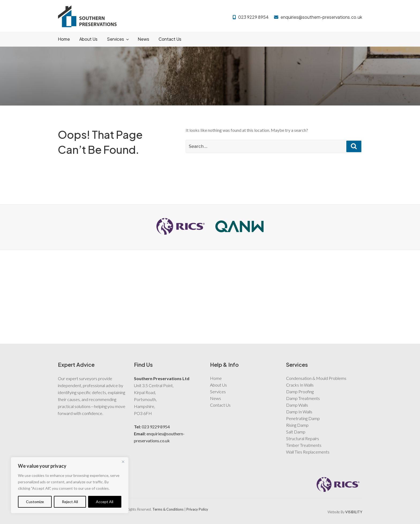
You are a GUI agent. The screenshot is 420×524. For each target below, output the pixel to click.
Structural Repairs (303, 438)
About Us (88, 39)
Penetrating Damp (303, 418)
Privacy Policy (197, 509)
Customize (35, 502)
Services (118, 39)
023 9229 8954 (253, 17)
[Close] (123, 462)
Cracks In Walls (300, 385)
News (143, 39)
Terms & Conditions (168, 509)
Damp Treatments (303, 398)
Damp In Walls (299, 412)
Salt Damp (296, 432)
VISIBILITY (354, 512)
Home (64, 39)
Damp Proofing (300, 392)
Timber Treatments (304, 445)
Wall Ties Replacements (308, 452)
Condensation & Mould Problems (316, 378)
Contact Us (170, 39)
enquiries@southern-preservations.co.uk (321, 17)
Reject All (70, 502)
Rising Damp (297, 425)
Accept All (105, 502)
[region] (70, 485)
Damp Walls (297, 405)
